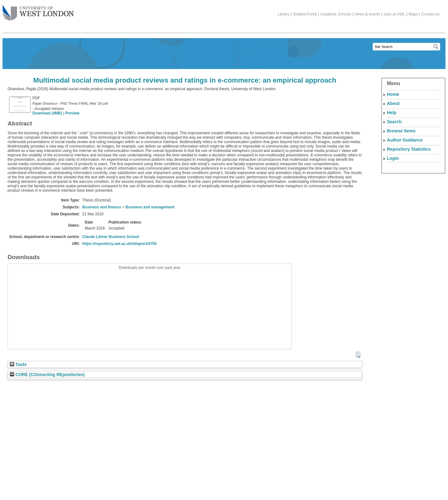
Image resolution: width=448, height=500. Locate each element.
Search (394, 122)
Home (393, 94)
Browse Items (401, 131)
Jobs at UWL (394, 14)
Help (392, 113)
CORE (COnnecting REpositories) (47, 375)
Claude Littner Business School (111, 237)
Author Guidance (405, 140)
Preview (72, 113)
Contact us (431, 14)
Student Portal (305, 14)
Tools (18, 365)
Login (393, 158)
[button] (358, 355)
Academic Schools (336, 14)
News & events (367, 14)
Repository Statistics (409, 149)
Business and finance (102, 207)
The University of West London (38, 10)
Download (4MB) (47, 113)
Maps (413, 14)
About (393, 103)
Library (283, 14)
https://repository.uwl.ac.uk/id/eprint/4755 (119, 244)
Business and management (150, 207)
